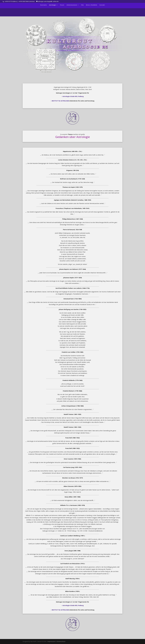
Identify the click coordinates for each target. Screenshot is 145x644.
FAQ (82, 5)
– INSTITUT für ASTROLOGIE (60, 101)
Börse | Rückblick (92, 5)
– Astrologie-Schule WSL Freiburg (73, 96)
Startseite (43, 5)
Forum (62, 5)
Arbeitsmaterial (72, 5)
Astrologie (52, 5)
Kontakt (102, 5)
